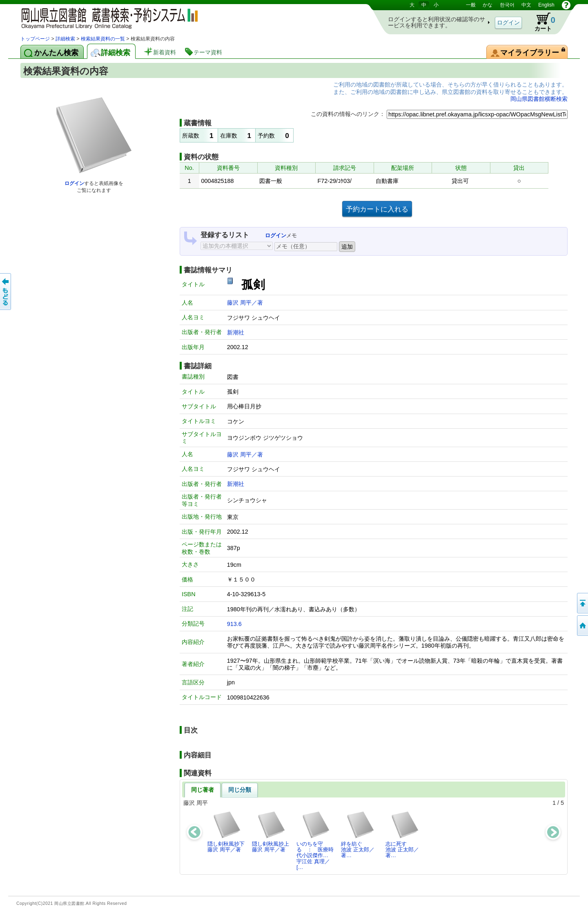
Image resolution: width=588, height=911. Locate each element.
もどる (6, 292)
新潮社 (236, 332)
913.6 (234, 624)
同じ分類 (240, 790)
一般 (471, 5)
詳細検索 (65, 39)
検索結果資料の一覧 (103, 39)
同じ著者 (203, 790)
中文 (526, 5)
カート (541, 22)
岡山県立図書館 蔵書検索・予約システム (106, 17)
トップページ (35, 39)
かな (488, 5)
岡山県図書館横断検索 (539, 99)
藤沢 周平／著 (245, 303)
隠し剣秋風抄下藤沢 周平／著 (226, 832)
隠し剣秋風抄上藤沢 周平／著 (271, 832)
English (546, 5)
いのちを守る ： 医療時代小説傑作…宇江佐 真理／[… (315, 840)
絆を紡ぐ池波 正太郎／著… (358, 835)
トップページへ (582, 626)
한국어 (507, 5)
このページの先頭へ (582, 603)
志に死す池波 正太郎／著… (402, 835)
